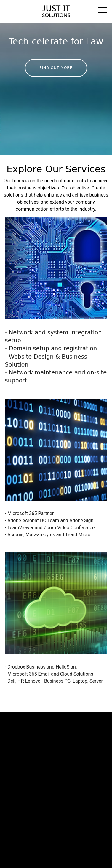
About (7, 810)
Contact (9, 824)
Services (25, 810)
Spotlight (10, 817)
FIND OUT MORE (56, 68)
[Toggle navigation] (103, 10)
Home (7, 802)
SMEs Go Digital (33, 802)
